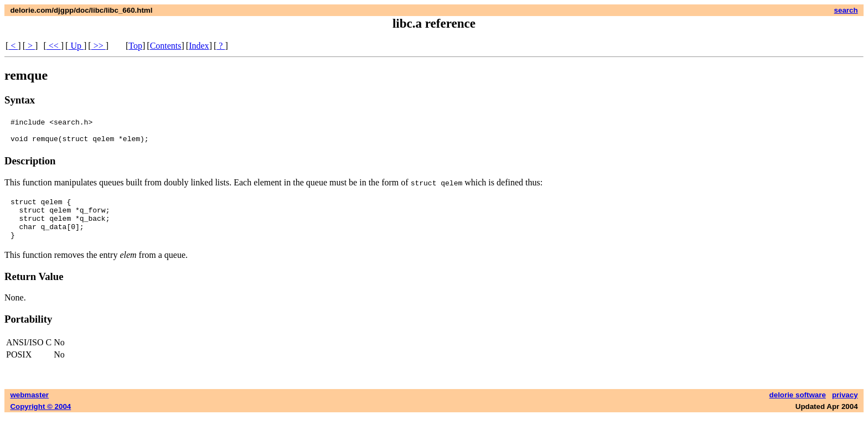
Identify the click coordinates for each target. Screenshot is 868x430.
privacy (845, 408)
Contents (166, 46)
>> (99, 46)
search (846, 10)
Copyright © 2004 (40, 420)
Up (76, 46)
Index (199, 46)
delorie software (798, 408)
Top (135, 46)
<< (54, 46)
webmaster (29, 408)
